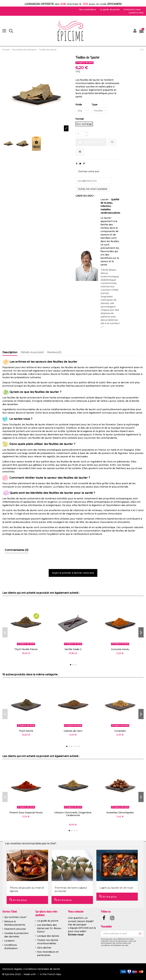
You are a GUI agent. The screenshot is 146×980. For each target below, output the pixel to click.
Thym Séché (26, 731)
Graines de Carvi (73, 731)
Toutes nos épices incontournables (48, 942)
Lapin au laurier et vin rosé (116, 888)
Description (10, 352)
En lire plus (18, 900)
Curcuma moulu (120, 649)
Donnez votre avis (89, 171)
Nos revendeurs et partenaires (48, 954)
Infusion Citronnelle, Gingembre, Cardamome (73, 814)
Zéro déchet (44, 948)
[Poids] (82, 110)
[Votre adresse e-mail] (119, 934)
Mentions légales (12, 969)
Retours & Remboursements (15, 923)
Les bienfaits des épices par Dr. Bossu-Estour (49, 928)
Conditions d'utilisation (11, 947)
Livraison (9, 941)
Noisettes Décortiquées (120, 813)
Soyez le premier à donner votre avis (73, 573)
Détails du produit (32, 352)
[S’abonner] (140, 934)
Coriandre (120, 731)
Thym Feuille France (26, 649)
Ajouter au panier (91, 142)
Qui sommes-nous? (15, 917)
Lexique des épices (48, 936)
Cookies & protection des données (16, 935)
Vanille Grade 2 (73, 649)
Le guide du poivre (48, 921)
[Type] (100, 110)
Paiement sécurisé (15, 929)
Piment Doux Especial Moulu (26, 813)
